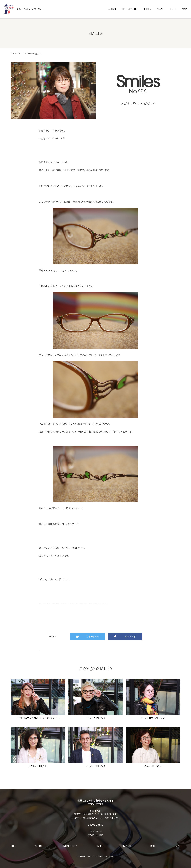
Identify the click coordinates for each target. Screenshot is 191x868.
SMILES (147, 9)
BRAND (160, 9)
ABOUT (112, 9)
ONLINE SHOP (130, 9)
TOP (13, 846)
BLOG (173, 9)
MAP (184, 9)
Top (12, 54)
